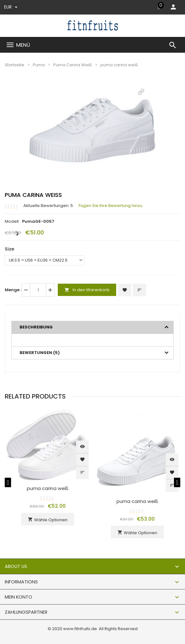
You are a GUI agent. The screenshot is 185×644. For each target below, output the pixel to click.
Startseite (15, 65)
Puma (39, 65)
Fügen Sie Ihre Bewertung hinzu (110, 206)
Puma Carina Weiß (73, 65)
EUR (11, 7)
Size (9, 249)
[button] (141, 92)
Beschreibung (36, 327)
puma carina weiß (48, 488)
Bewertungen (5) (40, 353)
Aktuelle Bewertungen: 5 (48, 206)
